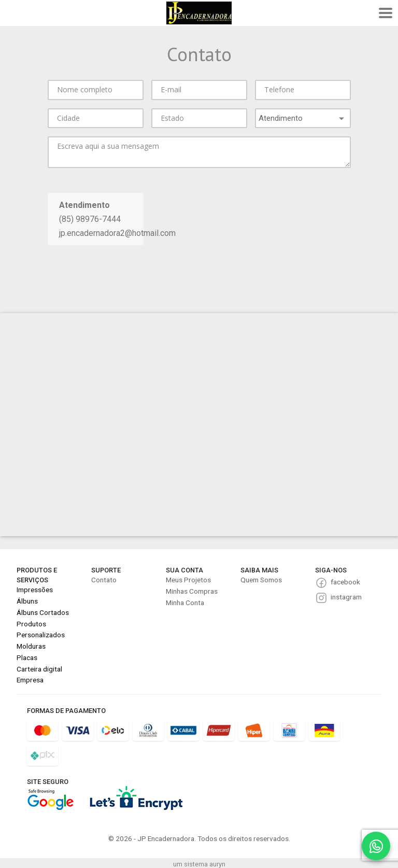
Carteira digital (39, 669)
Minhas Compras (192, 591)
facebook (345, 582)
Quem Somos (261, 580)
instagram (346, 597)
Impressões (35, 590)
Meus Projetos (188, 580)
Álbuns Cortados (43, 612)
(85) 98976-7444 (90, 219)
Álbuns (27, 601)
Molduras (31, 646)
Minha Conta (185, 603)
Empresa (30, 680)
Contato (104, 580)
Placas (27, 657)
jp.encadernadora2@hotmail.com (117, 233)
